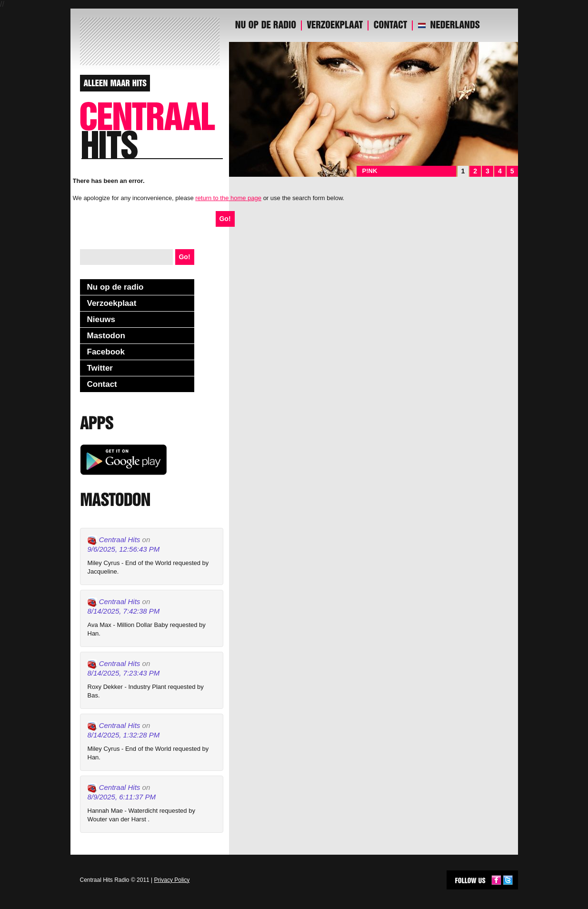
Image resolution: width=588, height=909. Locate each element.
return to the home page (228, 198)
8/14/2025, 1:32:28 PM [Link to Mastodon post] (124, 735)
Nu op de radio (115, 287)
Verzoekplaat (112, 303)
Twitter (100, 368)
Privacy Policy (172, 880)
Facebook (106, 352)
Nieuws (101, 319)
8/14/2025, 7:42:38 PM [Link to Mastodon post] (124, 611)
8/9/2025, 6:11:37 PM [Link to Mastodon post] (122, 797)
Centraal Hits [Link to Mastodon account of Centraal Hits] (114, 540)
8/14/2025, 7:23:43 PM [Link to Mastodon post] (124, 673)
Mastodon (106, 336)
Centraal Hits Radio (105, 880)
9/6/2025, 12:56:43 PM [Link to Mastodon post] (124, 549)
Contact (102, 384)
